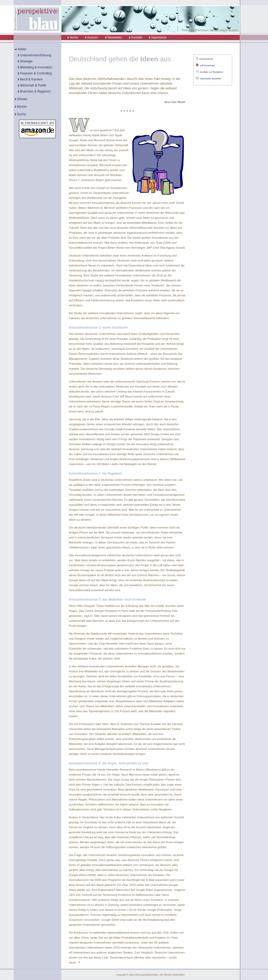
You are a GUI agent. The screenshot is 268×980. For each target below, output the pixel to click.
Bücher (21, 107)
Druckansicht (206, 59)
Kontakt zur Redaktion (212, 72)
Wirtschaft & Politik (32, 85)
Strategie (25, 61)
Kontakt (135, 37)
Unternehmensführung (35, 55)
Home (70, 37)
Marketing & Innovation (35, 67)
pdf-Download (207, 66)
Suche (20, 114)
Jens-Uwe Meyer (175, 102)
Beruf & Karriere (30, 79)
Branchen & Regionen (34, 91)
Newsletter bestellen (211, 79)
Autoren (92, 37)
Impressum (158, 37)
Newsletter (114, 37)
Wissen (21, 99)
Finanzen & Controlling (35, 73)
